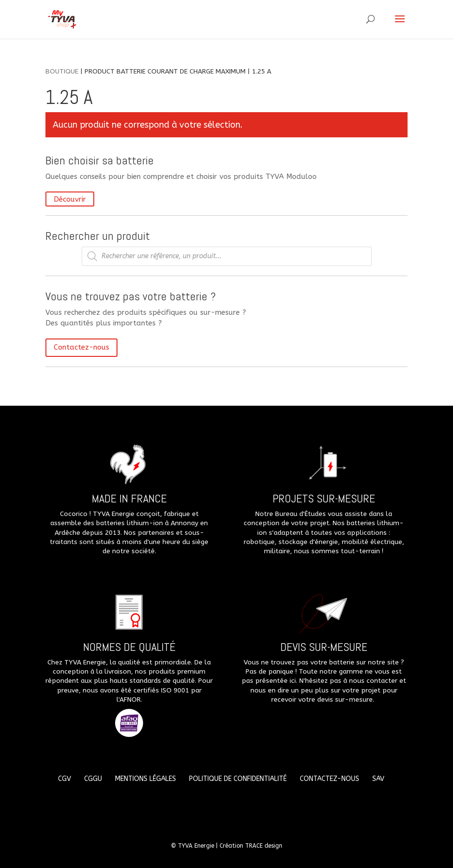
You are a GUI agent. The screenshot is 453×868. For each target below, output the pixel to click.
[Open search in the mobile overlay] (227, 256)
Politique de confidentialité (238, 779)
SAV (378, 779)
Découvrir (70, 199)
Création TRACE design (251, 846)
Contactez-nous (81, 347)
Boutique (62, 71)
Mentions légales (146, 779)
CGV (65, 779)
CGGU (93, 779)
